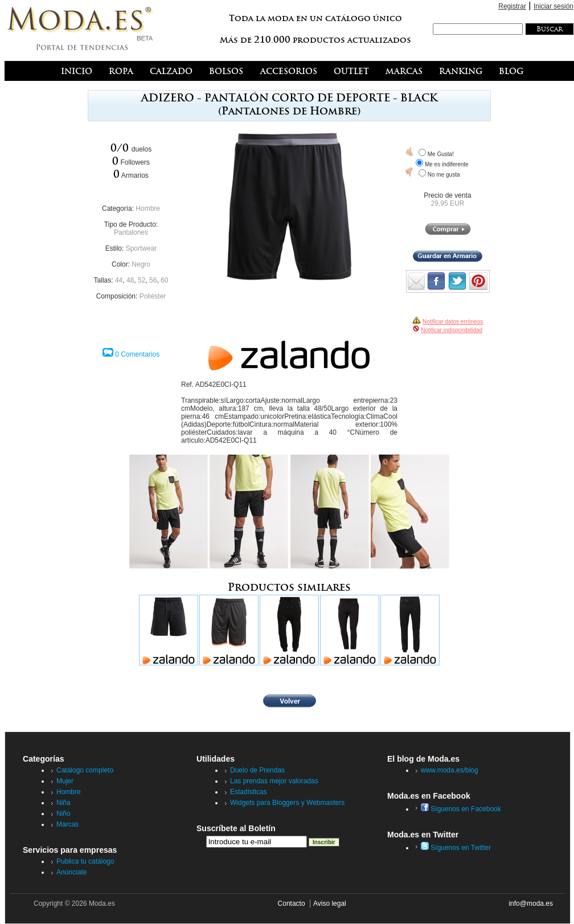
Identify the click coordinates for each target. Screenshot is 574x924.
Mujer (65, 781)
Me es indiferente (447, 164)
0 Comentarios (137, 354)
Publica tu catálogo (85, 861)
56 (153, 280)
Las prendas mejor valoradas (274, 781)
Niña (63, 803)
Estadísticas (249, 792)
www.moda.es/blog (450, 770)
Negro (141, 264)
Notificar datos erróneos (453, 322)
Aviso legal (330, 903)
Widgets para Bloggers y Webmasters (287, 803)
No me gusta (444, 175)
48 (130, 280)
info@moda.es (531, 903)
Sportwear (142, 248)
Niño (63, 813)
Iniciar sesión (553, 6)
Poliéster (153, 296)
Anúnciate (71, 872)
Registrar (512, 6)
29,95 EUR (448, 203)
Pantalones (131, 232)
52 (142, 280)
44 (119, 280)
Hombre (148, 208)
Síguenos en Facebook (461, 809)
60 (164, 280)
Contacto (292, 903)
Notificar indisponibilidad (452, 330)
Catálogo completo (85, 770)
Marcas (67, 824)
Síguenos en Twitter (456, 848)
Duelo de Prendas (257, 770)
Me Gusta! (441, 154)
